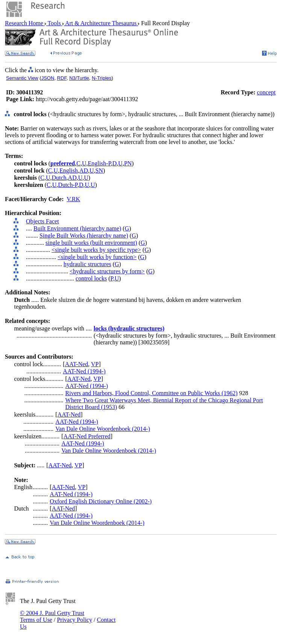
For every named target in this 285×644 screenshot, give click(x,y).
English (69, 170)
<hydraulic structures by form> (107, 271)
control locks (91, 278)
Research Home (25, 23)
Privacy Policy (74, 620)
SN (99, 170)
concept (266, 92)
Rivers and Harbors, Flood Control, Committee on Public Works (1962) (152, 393)
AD (84, 170)
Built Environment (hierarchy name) (77, 228)
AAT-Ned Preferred (87, 436)
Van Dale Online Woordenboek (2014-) (103, 429)
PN (128, 163)
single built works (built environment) (91, 243)
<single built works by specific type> (96, 250)
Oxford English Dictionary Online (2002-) (101, 501)
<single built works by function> (97, 257)
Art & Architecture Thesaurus (101, 23)
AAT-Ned (77, 364)
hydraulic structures (87, 264)
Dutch (59, 178)
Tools (54, 23)
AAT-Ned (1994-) (84, 371)
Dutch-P (68, 185)
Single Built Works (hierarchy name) (84, 236)
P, (113, 278)
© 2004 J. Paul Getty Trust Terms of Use (52, 616)
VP (95, 364)
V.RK (73, 199)
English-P (99, 163)
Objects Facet (42, 221)
